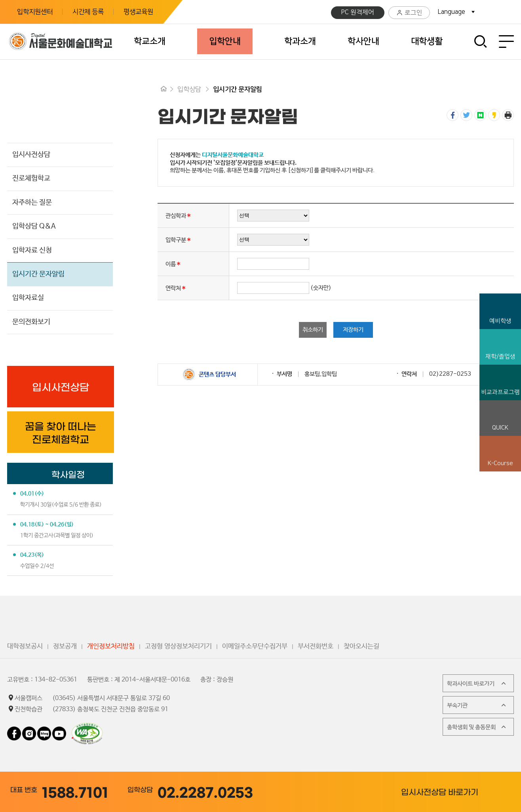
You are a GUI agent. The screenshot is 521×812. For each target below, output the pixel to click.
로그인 (409, 13)
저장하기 (353, 330)
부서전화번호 (316, 646)
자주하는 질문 (32, 203)
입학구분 (176, 239)
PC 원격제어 (358, 12)
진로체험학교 (31, 178)
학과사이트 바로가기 (477, 683)
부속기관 (477, 705)
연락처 (173, 288)
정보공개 (65, 646)
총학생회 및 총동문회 (477, 727)
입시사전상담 (31, 155)
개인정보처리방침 (111, 646)
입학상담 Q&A (34, 226)
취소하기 (313, 330)
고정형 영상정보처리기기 (178, 646)
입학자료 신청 (32, 250)
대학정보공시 (25, 646)
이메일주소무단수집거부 (255, 646)
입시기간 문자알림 (38, 274)
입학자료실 (28, 298)
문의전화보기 (31, 322)
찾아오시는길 (361, 646)
